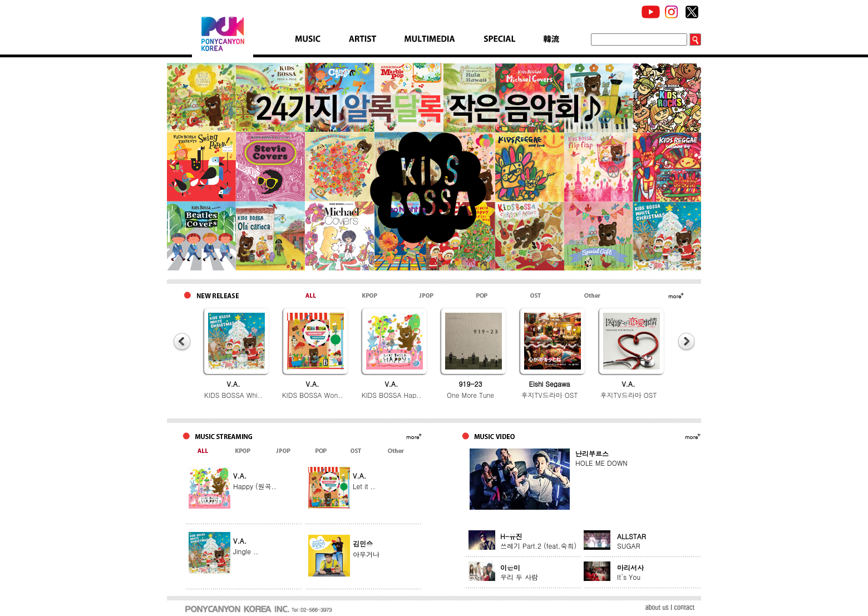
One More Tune (470, 395)
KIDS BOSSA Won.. (313, 395)
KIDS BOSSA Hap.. (392, 395)
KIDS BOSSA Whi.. (233, 395)
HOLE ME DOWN (601, 463)
